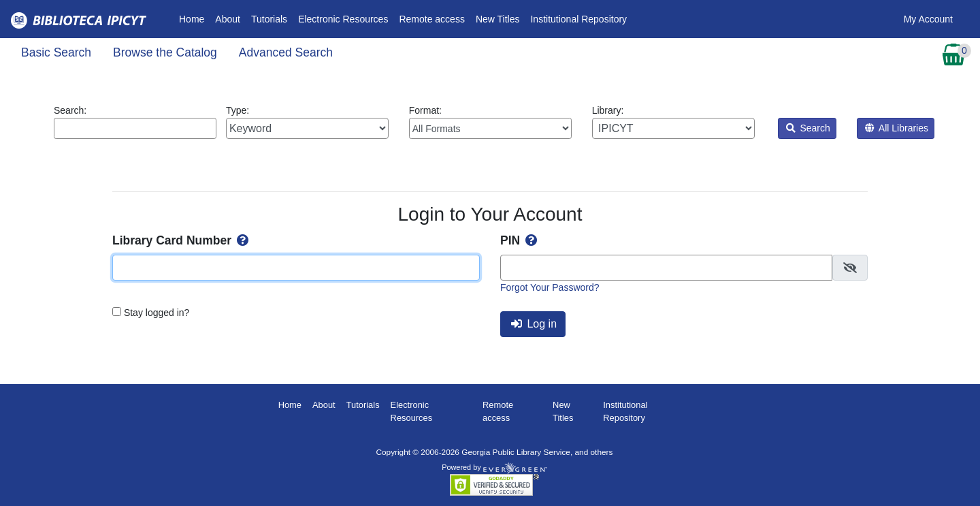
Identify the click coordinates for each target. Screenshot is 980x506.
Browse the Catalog (165, 52)
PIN (520, 240)
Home (194, 18)
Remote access (431, 19)
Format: (490, 122)
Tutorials (269, 19)
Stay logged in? (157, 313)
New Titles (498, 19)
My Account (928, 19)
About (228, 19)
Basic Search (56, 52)
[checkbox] (850, 268)
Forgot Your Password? (550, 287)
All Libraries (897, 128)
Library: (673, 122)
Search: (135, 122)
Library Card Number (182, 240)
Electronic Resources (343, 19)
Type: (307, 122)
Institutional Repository (578, 19)
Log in (534, 324)
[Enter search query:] (135, 128)
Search (808, 128)
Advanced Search (286, 52)
